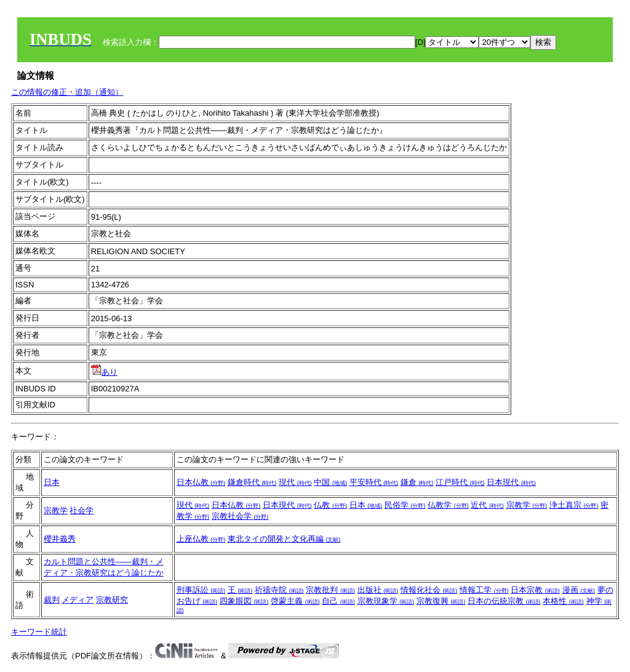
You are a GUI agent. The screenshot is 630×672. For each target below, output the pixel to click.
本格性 (563, 601)
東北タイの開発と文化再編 (284, 539)
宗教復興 (441, 601)
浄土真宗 (574, 505)
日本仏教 (201, 482)
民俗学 (405, 505)
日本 (52, 482)
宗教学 (56, 510)
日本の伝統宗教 (504, 601)
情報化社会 (429, 590)
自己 (338, 601)
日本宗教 (535, 590)
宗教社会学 (240, 516)
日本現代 (511, 482)
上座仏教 (201, 539)
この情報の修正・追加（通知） (67, 92)
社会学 (82, 510)
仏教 (330, 505)
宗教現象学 (386, 601)
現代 (295, 482)
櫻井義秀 (60, 539)
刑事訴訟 (201, 590)
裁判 (52, 600)
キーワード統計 (39, 632)
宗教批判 (330, 590)
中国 (330, 482)
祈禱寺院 (279, 590)
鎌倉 (417, 482)
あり (104, 372)
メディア (78, 600)
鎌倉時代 (252, 482)
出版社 (378, 590)
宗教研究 (112, 600)
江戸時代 (460, 482)
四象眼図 (244, 601)
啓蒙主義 (295, 601)
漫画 (579, 590)
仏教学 (448, 505)
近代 (487, 505)
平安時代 (374, 482)
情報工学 (484, 590)
